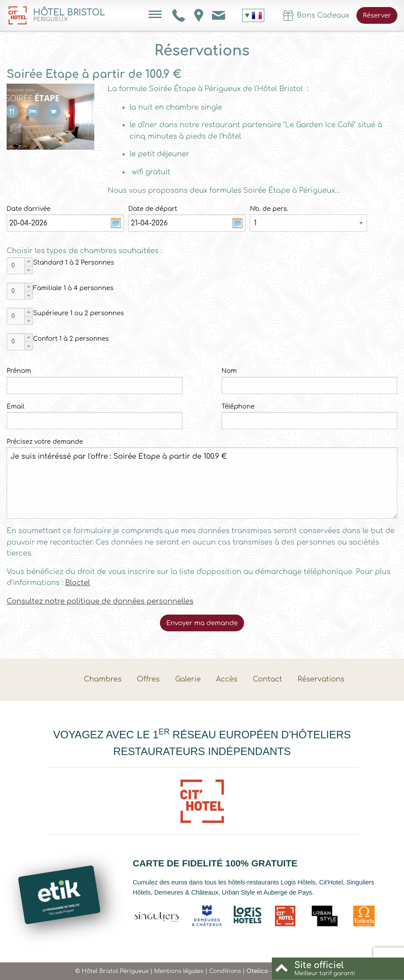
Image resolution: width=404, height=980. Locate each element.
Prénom (19, 371)
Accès (227, 679)
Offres (148, 679)
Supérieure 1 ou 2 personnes (78, 313)
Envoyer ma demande (202, 623)
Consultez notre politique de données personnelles (100, 601)
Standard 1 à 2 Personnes (74, 263)
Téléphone (238, 407)
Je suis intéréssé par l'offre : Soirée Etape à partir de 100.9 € (202, 483)
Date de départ (153, 209)
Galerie (188, 679)
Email (15, 407)
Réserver (377, 15)
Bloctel (78, 583)
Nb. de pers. (269, 209)
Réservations (321, 679)
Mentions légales (179, 971)
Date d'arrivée (29, 209)
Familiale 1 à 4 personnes (73, 288)
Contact (268, 679)
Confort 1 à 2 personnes (71, 339)
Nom (229, 371)
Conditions (225, 971)
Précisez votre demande (45, 442)
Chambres (103, 679)
